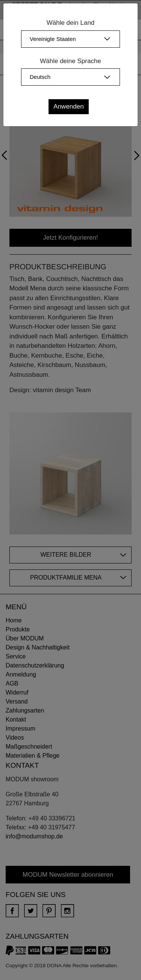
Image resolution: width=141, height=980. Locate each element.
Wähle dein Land (71, 23)
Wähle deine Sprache (70, 61)
